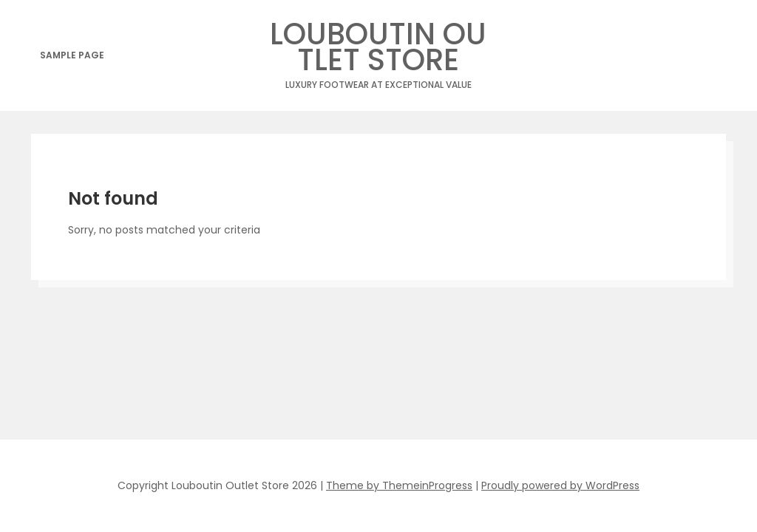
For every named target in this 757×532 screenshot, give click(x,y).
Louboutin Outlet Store (378, 51)
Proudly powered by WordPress (560, 485)
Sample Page (72, 55)
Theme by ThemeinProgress (399, 485)
